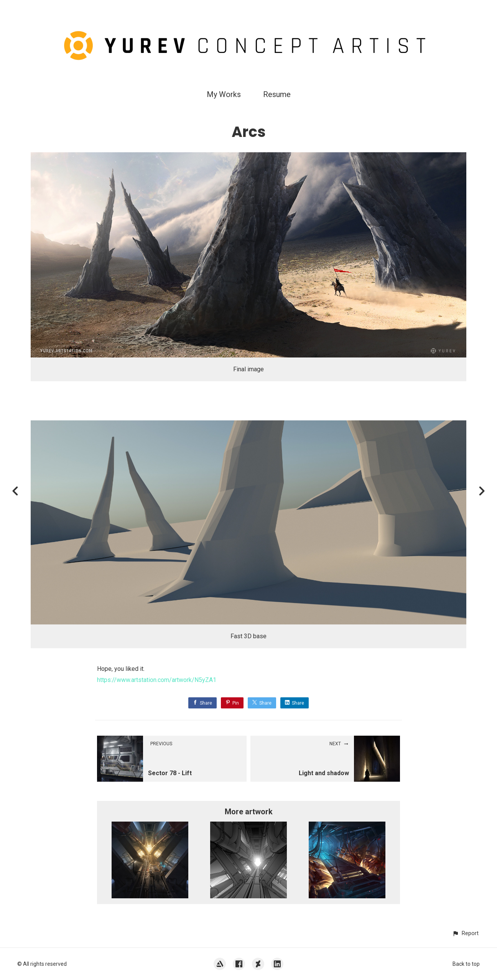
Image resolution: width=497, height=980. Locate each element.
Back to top (466, 964)
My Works (224, 94)
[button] (465, 933)
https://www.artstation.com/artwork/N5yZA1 (157, 680)
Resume (277, 94)
